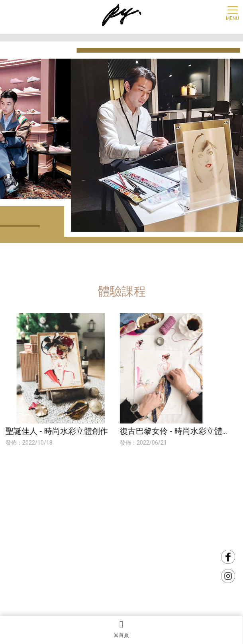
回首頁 (121, 629)
